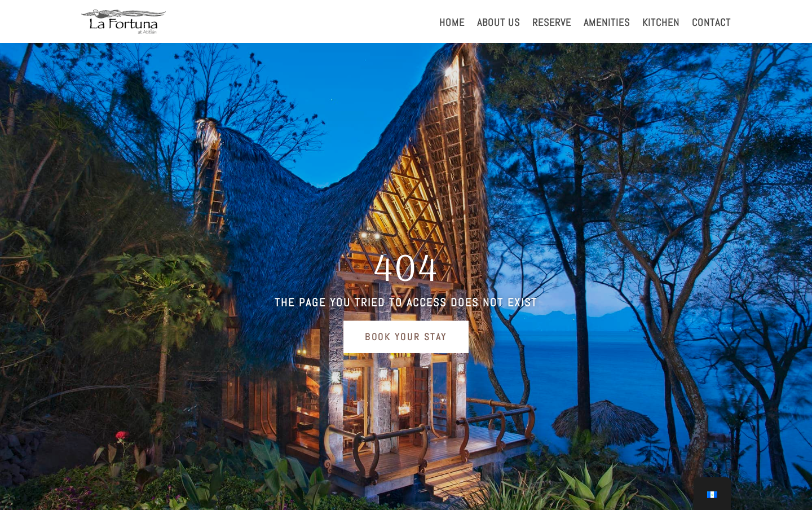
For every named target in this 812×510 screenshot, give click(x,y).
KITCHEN (661, 24)
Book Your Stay (406, 337)
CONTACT (711, 24)
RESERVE (552, 24)
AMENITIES (607, 24)
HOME (452, 24)
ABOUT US (498, 24)
